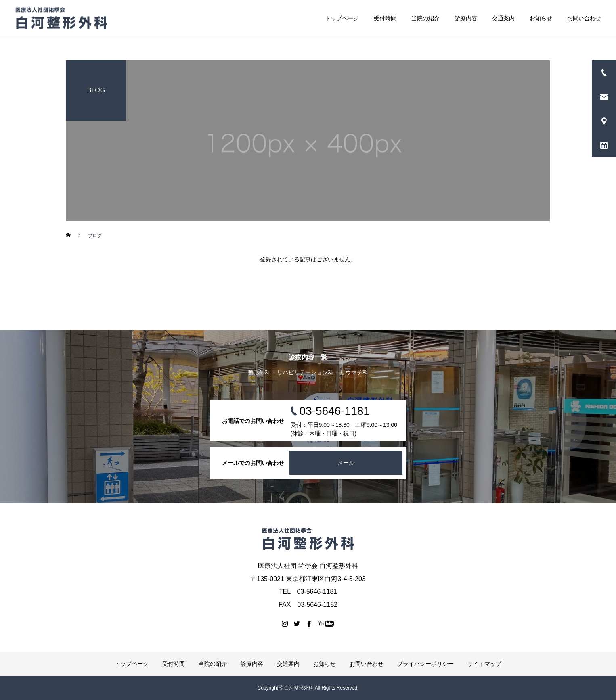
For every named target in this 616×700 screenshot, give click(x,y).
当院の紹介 (425, 18)
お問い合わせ (584, 18)
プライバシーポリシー (425, 664)
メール (346, 463)
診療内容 (466, 18)
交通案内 (503, 18)
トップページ (342, 18)
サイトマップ (484, 664)
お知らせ (541, 18)
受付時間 (385, 18)
